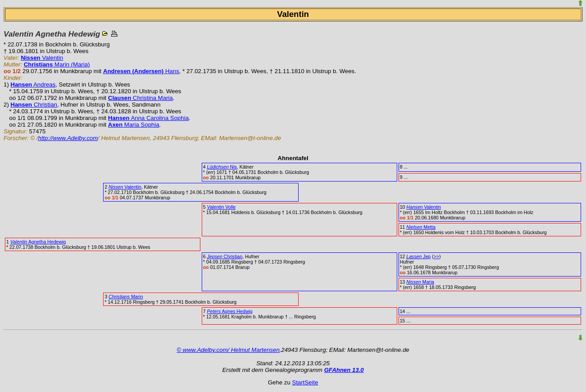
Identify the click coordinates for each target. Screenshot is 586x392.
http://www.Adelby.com (68, 138)
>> (436, 256)
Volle (221, 207)
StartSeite (305, 382)
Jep (419, 256)
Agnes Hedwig (230, 311)
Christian (34, 105)
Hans (141, 71)
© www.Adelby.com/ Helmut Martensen (228, 350)
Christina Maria (140, 98)
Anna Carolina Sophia (148, 118)
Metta (421, 227)
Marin (126, 297)
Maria (420, 282)
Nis (222, 167)
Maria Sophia (134, 125)
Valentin (42, 58)
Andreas (33, 85)
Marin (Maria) (57, 64)
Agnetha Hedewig (38, 242)
